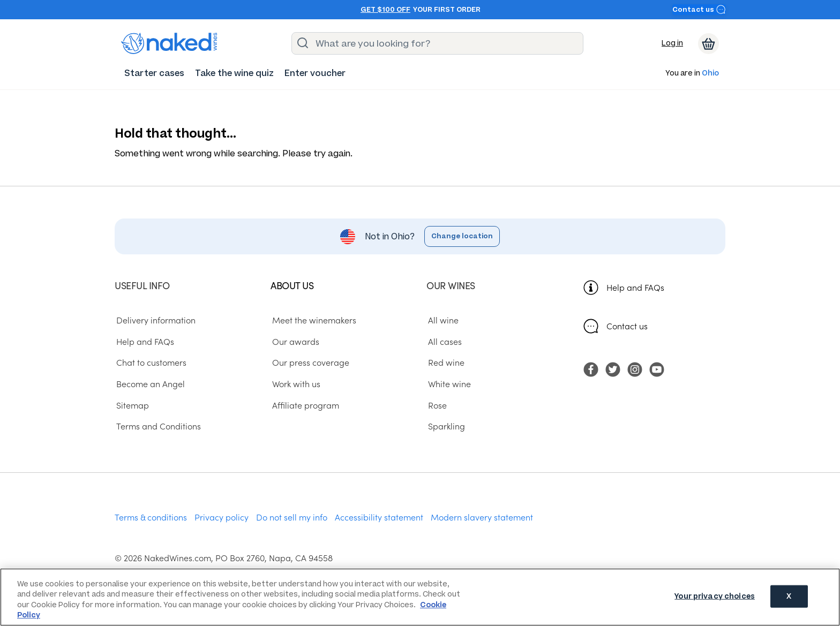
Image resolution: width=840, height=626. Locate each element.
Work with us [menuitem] (295, 383)
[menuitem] (154, 73)
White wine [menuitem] (448, 383)
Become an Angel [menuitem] (149, 383)
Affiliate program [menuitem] (304, 405)
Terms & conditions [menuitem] (151, 517)
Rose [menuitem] (436, 405)
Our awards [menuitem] (294, 341)
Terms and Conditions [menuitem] (157, 426)
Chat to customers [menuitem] (150, 363)
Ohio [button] (710, 74)
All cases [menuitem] (443, 341)
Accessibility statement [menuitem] (379, 517)
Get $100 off (385, 10)
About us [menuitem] (292, 285)
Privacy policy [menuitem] (222, 517)
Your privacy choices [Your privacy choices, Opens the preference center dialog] (715, 596)
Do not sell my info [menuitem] (292, 517)
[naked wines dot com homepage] (169, 43)
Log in (672, 43)
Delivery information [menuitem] (154, 320)
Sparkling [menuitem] (445, 426)
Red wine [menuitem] (445, 363)
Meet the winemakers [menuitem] (313, 320)
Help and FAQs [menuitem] (144, 341)
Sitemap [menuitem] (131, 405)
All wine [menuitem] (442, 320)
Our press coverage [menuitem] (309, 363)
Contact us (699, 9)
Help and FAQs (635, 287)
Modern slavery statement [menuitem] (482, 517)
